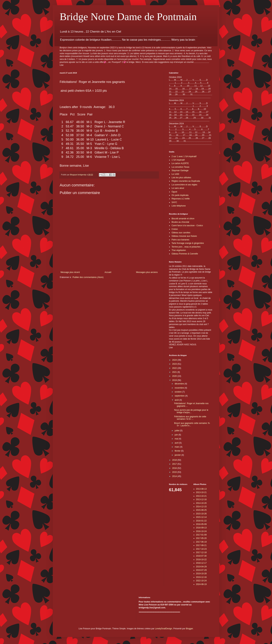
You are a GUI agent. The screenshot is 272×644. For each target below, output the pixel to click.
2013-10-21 (201, 492)
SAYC (174, 202)
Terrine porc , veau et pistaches (186, 247)
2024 (175, 360)
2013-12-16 (201, 499)
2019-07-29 (201, 570)
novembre (180, 388)
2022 (175, 368)
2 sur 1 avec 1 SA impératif (184, 156)
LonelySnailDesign (163, 629)
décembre (180, 384)
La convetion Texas (180, 167)
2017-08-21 (201, 545)
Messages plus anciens (147, 272)
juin (177, 435)
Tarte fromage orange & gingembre (188, 243)
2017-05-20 (201, 538)
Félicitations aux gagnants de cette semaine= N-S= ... (190, 418)
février (178, 451)
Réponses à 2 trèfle (181, 199)
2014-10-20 (201, 503)
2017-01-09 (201, 535)
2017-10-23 (201, 549)
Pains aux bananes (180, 240)
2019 (175, 380)
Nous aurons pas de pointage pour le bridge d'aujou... (191, 411)
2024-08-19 (201, 584)
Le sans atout (178, 188)
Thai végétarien (179, 250)
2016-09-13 (201, 528)
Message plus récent (70, 272)
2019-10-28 (201, 574)
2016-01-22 (201, 521)
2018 (175, 460)
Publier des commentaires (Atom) (88, 277)
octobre (178, 392)
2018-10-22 (201, 560)
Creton (175, 229)
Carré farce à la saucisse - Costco (187, 226)
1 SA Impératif (178, 160)
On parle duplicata (180, 195)
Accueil (108, 272)
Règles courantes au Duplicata (186, 181)
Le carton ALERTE (180, 163)
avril (177, 443)
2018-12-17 (201, 563)
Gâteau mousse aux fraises (184, 236)
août (177, 400)
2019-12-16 (201, 577)
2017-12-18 (201, 552)
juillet (177, 431)
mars (177, 447)
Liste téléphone (179, 206)
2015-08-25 (201, 510)
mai (177, 439)
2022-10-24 (201, 581)
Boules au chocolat (180, 222)
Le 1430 (175, 174)
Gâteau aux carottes (181, 233)
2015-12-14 (201, 517)
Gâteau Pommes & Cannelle (185, 254)
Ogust (174, 192)
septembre (180, 396)
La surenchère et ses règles (184, 185)
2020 (175, 376)
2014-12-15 (201, 507)
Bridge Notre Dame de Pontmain (128, 17)
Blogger (189, 629)
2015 (175, 472)
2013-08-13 (201, 489)
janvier (178, 455)
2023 (175, 364)
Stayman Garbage (180, 170)
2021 (175, 372)
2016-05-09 (201, 524)
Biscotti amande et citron (183, 219)
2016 (175, 468)
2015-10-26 (201, 514)
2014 (175, 476)
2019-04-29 (201, 567)
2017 (175, 464)
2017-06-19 (201, 542)
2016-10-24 (201, 531)
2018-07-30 (201, 556)
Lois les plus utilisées (181, 178)
